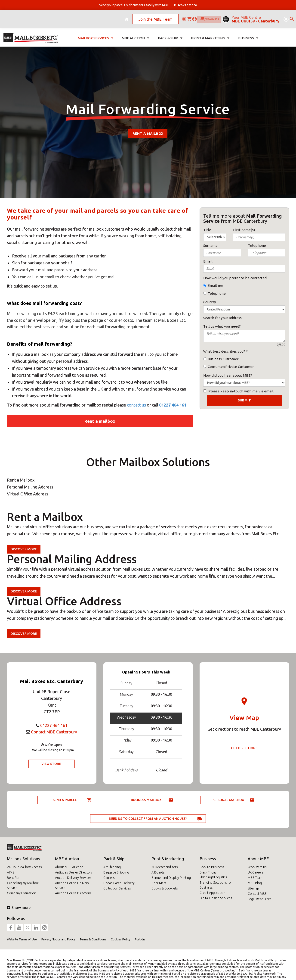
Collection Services (117, 888)
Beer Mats (159, 883)
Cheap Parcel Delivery (119, 883)
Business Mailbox (146, 800)
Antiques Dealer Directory (74, 872)
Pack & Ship (114, 859)
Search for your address (222, 318)
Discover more (24, 549)
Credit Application (212, 893)
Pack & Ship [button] (170, 34)
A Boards (158, 872)
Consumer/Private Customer (231, 367)
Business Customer (223, 359)
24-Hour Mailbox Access (24, 867)
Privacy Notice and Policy (58, 939)
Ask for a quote (198, 17)
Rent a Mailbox (148, 133)
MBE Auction (67, 859)
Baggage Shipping (116, 872)
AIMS (11, 872)
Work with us (257, 867)
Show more (19, 908)
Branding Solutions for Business (216, 885)
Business (208, 859)
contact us (137, 405)
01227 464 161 (173, 405)
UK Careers (256, 872)
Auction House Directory (73, 893)
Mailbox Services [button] (96, 34)
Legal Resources (260, 899)
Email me (215, 286)
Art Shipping (112, 867)
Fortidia (140, 939)
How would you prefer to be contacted (235, 278)
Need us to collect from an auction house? (148, 819)
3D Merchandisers (165, 867)
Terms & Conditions (93, 939)
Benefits (13, 878)
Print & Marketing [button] (210, 34)
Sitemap (253, 888)
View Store (51, 764)
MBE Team (255, 878)
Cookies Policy (120, 939)
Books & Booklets (165, 888)
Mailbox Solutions (23, 859)
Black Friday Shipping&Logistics (213, 875)
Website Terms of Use (22, 939)
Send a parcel (65, 800)
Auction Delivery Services (73, 878)
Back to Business (212, 867)
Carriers (109, 878)
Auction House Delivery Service (72, 885)
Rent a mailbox (100, 421)
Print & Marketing (168, 859)
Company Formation (22, 893)
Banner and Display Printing (171, 878)
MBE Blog (255, 883)
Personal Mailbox (228, 800)
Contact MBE (257, 894)
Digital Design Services (216, 898)
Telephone (217, 293)
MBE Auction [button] (136, 34)
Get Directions (244, 748)
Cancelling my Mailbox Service (23, 885)
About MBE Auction (69, 867)
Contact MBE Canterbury (54, 732)
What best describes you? (224, 351)
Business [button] (248, 34)
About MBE (258, 859)
